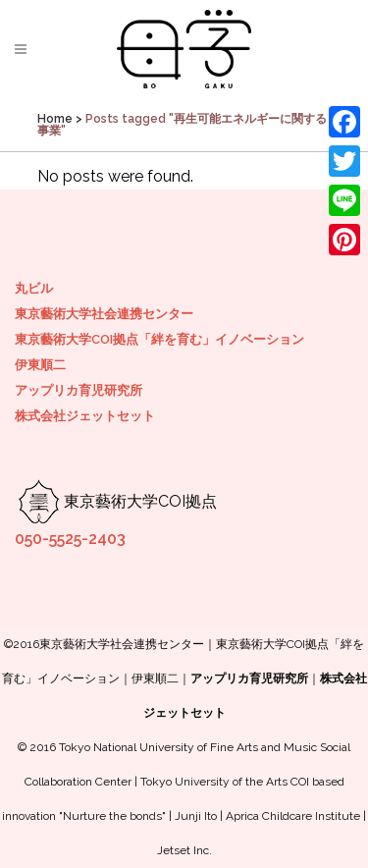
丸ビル (34, 288)
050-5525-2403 (70, 539)
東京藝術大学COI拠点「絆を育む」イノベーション (159, 339)
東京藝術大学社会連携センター (104, 314)
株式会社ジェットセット (85, 416)
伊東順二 (40, 365)
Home (55, 119)
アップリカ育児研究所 (79, 390)
